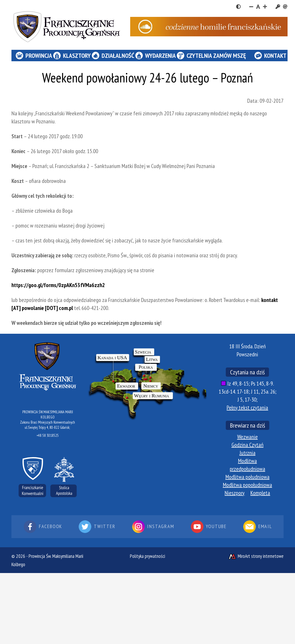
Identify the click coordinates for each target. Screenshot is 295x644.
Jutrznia (248, 453)
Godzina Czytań (248, 445)
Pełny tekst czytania (247, 408)
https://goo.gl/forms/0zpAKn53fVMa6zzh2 (58, 285)
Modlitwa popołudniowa (248, 485)
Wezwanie (248, 437)
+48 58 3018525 (48, 435)
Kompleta (260, 493)
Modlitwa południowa (248, 477)
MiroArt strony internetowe (256, 556)
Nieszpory (235, 493)
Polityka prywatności (147, 556)
